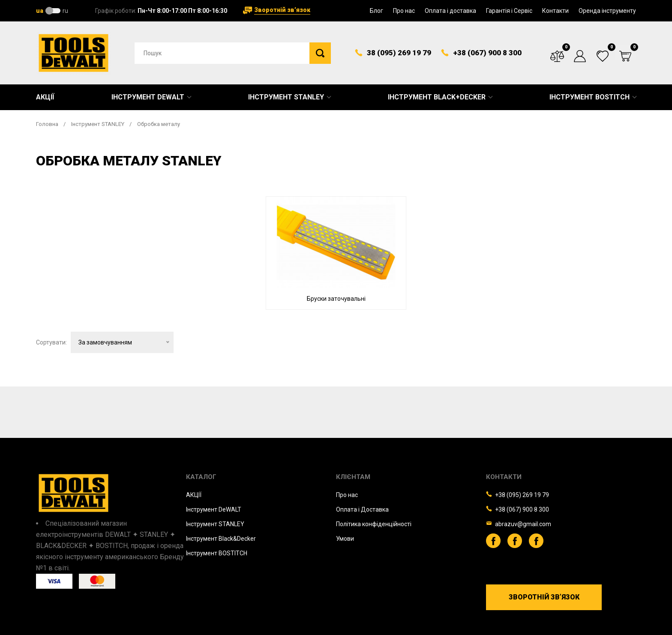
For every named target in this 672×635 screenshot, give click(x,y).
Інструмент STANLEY (286, 97)
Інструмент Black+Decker (437, 97)
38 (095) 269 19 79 (399, 53)
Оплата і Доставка (362, 509)
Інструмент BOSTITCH (589, 97)
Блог (376, 11)
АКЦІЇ (194, 495)
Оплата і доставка (450, 11)
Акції (45, 97)
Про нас (404, 11)
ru (65, 11)
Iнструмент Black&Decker (221, 539)
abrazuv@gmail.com (523, 524)
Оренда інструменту (607, 11)
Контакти (555, 11)
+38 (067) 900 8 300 (487, 53)
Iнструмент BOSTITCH (217, 553)
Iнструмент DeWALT (214, 509)
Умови (345, 539)
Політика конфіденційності (374, 524)
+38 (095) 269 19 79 (522, 495)
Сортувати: (51, 354)
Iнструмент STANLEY (215, 524)
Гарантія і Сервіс (509, 11)
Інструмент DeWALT (148, 97)
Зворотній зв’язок (282, 10)
